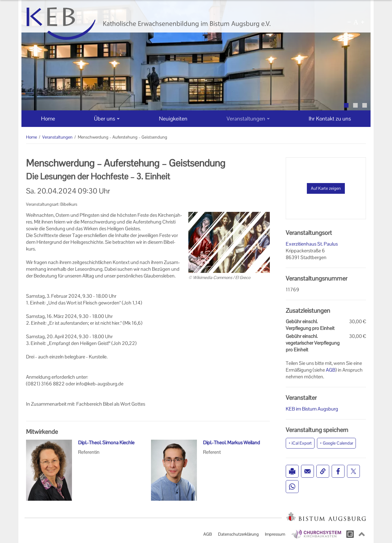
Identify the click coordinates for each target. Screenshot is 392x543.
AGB (331, 370)
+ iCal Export (300, 443)
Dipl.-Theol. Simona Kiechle (106, 443)
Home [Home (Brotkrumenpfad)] (32, 137)
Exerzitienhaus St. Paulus (312, 244)
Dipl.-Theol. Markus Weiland (232, 443)
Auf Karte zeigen (326, 188)
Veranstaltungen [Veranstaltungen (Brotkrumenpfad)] (57, 137)
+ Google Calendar (336, 443)
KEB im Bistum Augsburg (312, 409)
